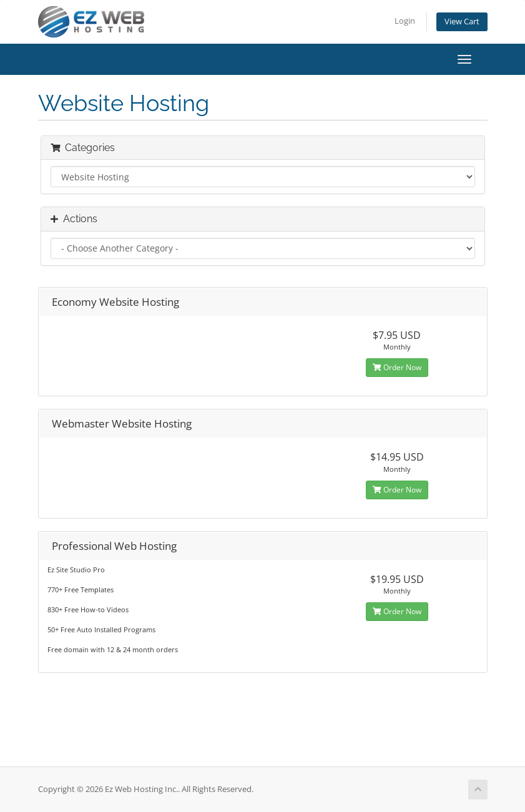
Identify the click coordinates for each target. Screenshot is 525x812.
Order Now (397, 367)
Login (405, 21)
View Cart (462, 22)
